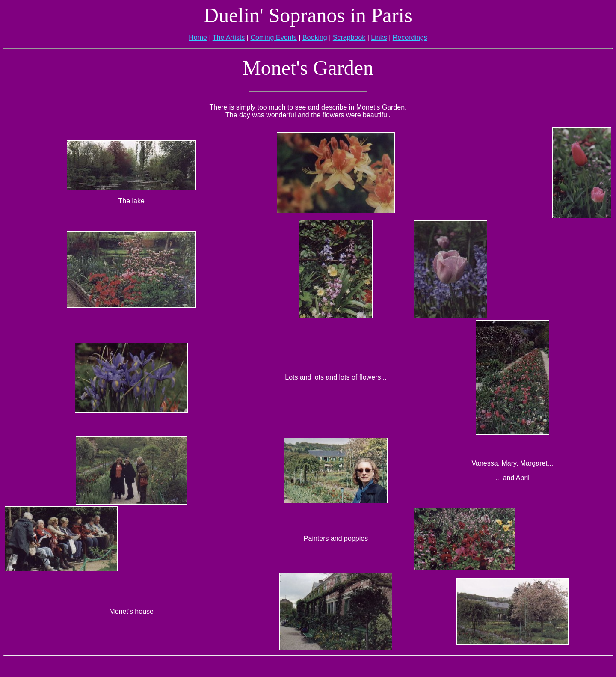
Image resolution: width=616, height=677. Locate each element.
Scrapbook (349, 37)
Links (379, 37)
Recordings (410, 37)
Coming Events (274, 37)
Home (198, 37)
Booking (315, 37)
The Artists (229, 37)
